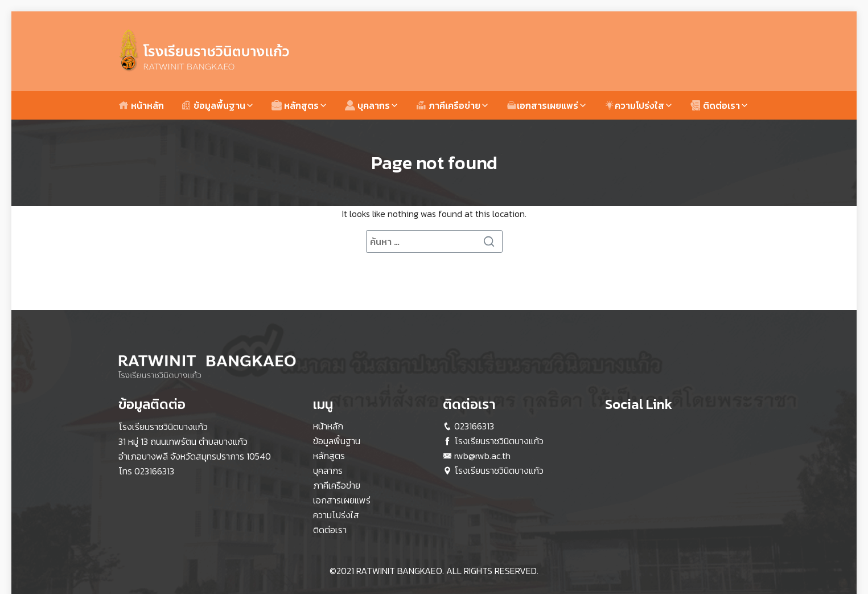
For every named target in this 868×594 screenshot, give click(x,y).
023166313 (154, 471)
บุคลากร (367, 105)
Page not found (434, 163)
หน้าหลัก (141, 105)
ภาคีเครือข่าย (448, 105)
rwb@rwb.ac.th (482, 456)
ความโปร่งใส (634, 105)
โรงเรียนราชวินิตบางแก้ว (499, 441)
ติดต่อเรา (715, 105)
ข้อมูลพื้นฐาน (213, 105)
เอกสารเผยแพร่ (542, 105)
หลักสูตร (295, 105)
